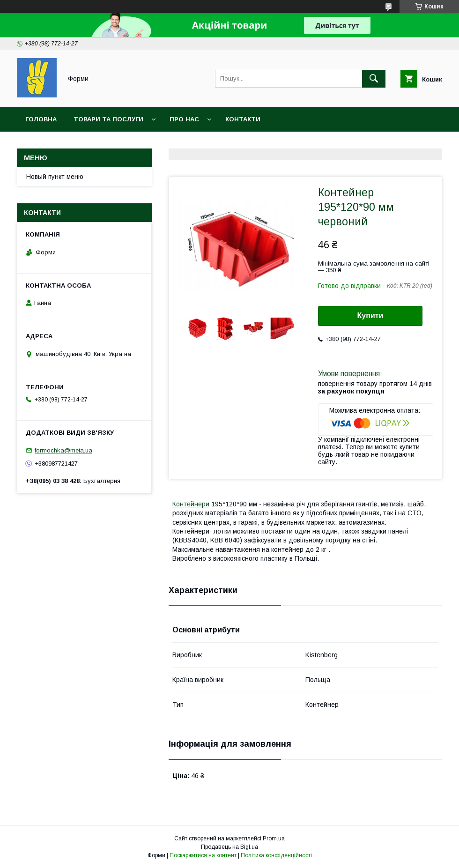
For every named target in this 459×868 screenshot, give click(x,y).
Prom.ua (274, 838)
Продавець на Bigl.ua (229, 847)
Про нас (184, 119)
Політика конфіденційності (276, 855)
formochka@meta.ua (63, 450)
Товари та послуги (108, 119)
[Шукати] (374, 79)
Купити (370, 315)
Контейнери (191, 504)
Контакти (243, 119)
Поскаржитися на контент (203, 855)
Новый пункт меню (55, 177)
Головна (41, 119)
